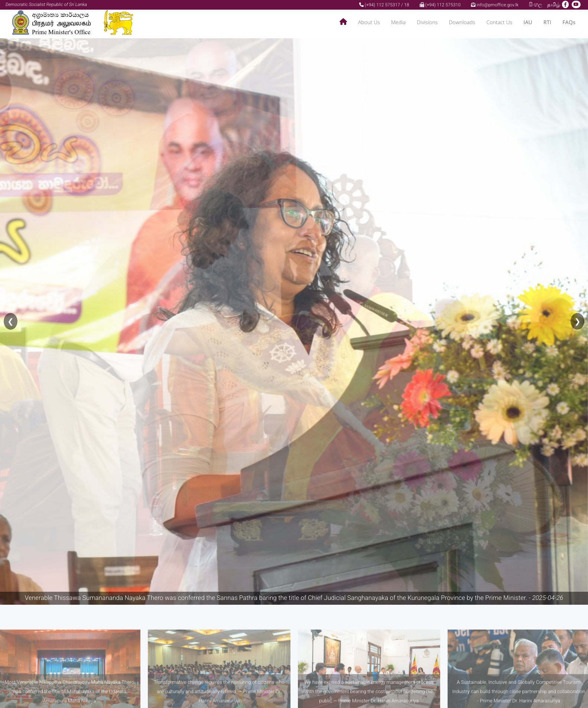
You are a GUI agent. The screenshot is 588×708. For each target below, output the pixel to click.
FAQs (569, 22)
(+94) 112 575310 (440, 5)
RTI (547, 22)
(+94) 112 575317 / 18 (384, 5)
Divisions (427, 22)
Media (398, 22)
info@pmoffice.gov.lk (495, 5)
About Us (369, 22)
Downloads (462, 22)
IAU (528, 22)
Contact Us (499, 22)
